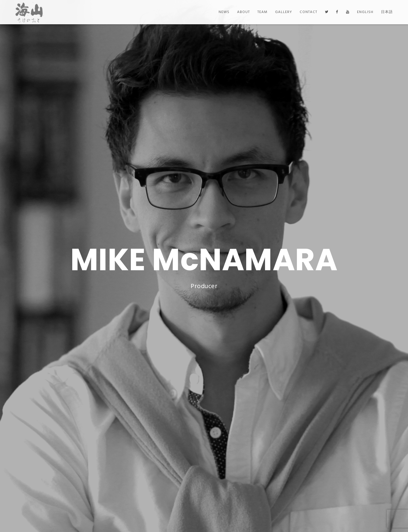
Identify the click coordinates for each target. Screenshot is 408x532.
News (224, 12)
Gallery (284, 12)
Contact (308, 12)
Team (262, 12)
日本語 (387, 12)
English (365, 12)
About (243, 12)
